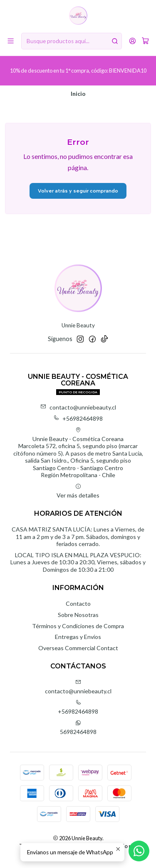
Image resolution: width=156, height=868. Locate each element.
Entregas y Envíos (78, 637)
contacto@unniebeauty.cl (78, 407)
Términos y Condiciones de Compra (78, 626)
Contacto (78, 603)
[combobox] (72, 41)
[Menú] (11, 41)
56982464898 (78, 728)
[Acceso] (132, 41)
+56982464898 (78, 418)
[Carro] (145, 41)
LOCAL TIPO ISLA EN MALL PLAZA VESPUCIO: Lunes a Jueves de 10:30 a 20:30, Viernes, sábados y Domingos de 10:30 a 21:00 (78, 562)
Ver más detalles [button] (78, 491)
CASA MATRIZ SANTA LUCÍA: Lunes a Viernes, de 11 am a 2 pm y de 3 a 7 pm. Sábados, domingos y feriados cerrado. (78, 536)
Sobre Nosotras (78, 615)
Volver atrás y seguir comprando (78, 191)
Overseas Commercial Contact (78, 648)
